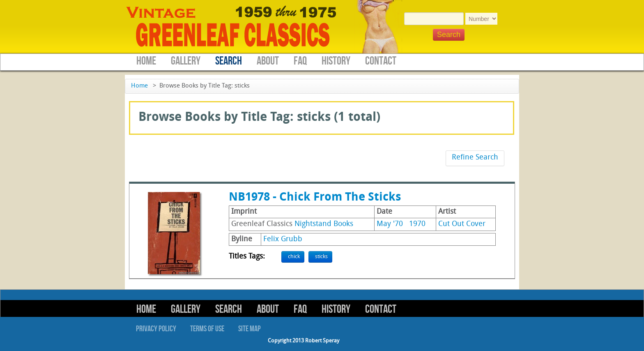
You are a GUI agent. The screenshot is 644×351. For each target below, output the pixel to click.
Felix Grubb (283, 239)
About (268, 61)
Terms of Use (207, 329)
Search (229, 61)
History (336, 61)
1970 (417, 224)
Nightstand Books (324, 224)
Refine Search (475, 158)
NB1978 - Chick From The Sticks (315, 198)
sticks (321, 257)
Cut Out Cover (462, 224)
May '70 (390, 224)
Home (146, 61)
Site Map (250, 329)
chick (294, 257)
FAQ (300, 61)
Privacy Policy (156, 329)
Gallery (186, 61)
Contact (381, 61)
